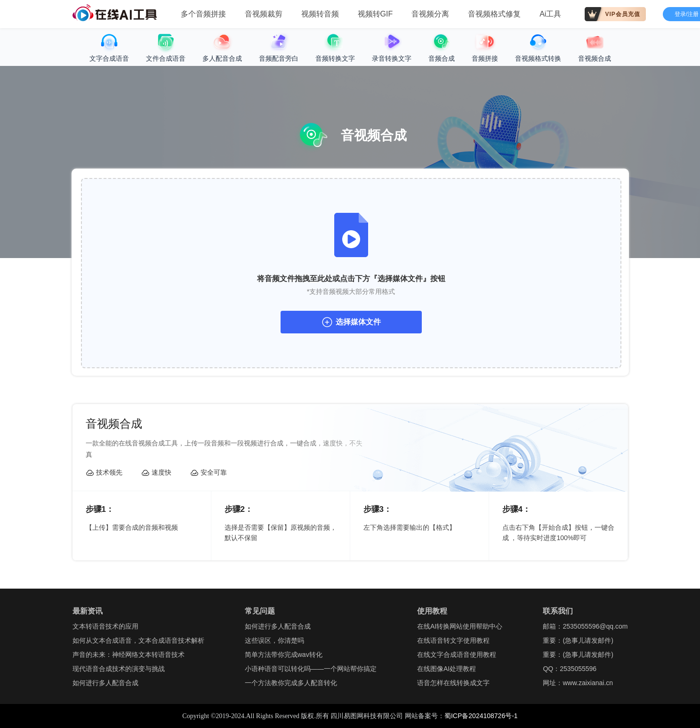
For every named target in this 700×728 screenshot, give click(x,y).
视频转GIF (375, 14)
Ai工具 (550, 14)
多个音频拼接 (203, 14)
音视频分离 (430, 14)
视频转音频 (320, 14)
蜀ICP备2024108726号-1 (481, 716)
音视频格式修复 (494, 14)
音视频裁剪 (264, 14)
